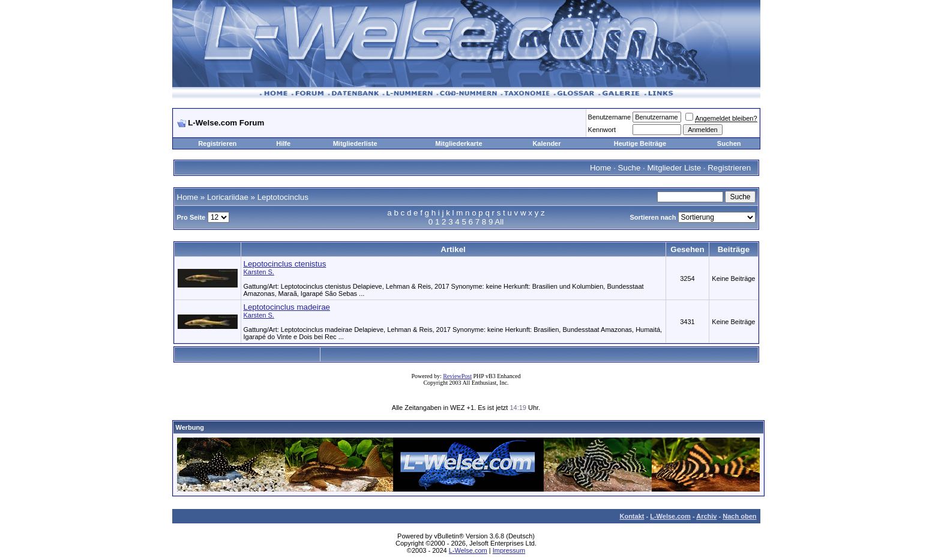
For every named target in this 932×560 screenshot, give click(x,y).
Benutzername (610, 117)
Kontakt (632, 516)
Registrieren (217, 143)
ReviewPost (457, 376)
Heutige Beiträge (640, 143)
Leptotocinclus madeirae (287, 307)
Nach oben (739, 516)
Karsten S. (259, 272)
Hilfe (283, 143)
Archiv (706, 516)
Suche (630, 168)
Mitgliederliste (355, 143)
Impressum (509, 550)
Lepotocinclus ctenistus (285, 264)
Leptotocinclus (283, 197)
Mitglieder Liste (674, 168)
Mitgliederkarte (458, 143)
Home (601, 168)
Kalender (546, 143)
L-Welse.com (670, 516)
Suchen (729, 143)
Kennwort (602, 130)
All (499, 222)
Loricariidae (228, 197)
